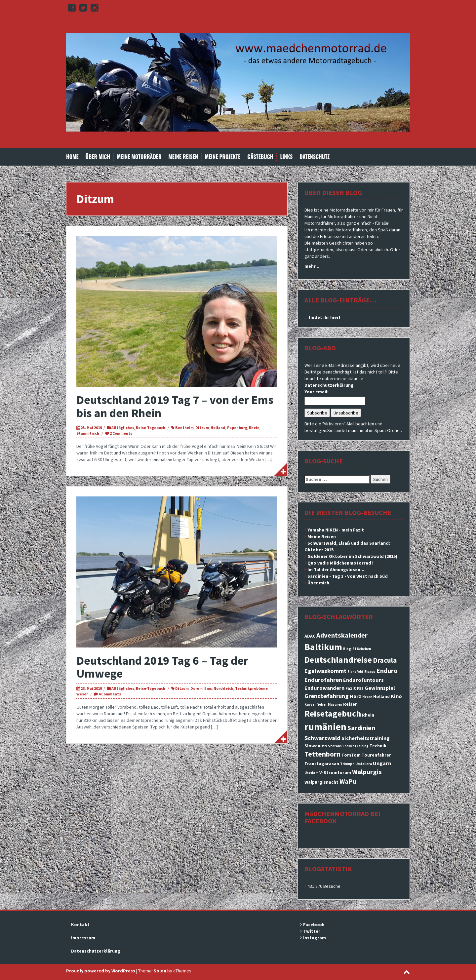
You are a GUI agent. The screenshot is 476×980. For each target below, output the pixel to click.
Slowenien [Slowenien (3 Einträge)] (316, 746)
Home (72, 157)
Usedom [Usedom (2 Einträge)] (311, 773)
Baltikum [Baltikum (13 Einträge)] (323, 647)
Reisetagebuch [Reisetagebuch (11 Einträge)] (333, 713)
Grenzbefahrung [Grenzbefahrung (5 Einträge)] (327, 696)
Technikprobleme (251, 688)
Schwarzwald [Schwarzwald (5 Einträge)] (322, 738)
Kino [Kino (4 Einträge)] (396, 696)
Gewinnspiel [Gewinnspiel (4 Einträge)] (380, 688)
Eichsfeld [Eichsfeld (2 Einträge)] (355, 672)
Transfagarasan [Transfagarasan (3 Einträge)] (322, 764)
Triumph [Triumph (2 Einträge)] (347, 764)
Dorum (197, 688)
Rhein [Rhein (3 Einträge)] (368, 715)
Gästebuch (260, 157)
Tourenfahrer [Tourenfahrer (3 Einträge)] (376, 755)
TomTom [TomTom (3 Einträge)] (351, 755)
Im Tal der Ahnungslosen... (336, 569)
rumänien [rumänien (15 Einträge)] (325, 727)
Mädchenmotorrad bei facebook (342, 817)
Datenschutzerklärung (329, 385)
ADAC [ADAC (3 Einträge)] (310, 636)
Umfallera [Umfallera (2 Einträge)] (364, 764)
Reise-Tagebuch (151, 428)
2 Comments (121, 433)
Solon (160, 971)
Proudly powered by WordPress (101, 971)
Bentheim (184, 428)
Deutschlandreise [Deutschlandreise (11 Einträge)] (338, 660)
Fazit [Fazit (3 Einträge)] (351, 688)
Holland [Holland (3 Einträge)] (381, 696)
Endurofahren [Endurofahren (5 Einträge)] (323, 680)
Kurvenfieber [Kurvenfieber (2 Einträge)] (316, 705)
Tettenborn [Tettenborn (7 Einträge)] (322, 754)
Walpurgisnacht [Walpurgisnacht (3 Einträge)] (321, 782)
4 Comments (110, 694)
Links (286, 157)
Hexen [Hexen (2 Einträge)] (367, 697)
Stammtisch (88, 433)
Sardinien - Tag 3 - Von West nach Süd (348, 576)
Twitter (312, 931)
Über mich (98, 157)
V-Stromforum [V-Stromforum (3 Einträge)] (335, 772)
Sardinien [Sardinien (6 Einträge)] (361, 728)
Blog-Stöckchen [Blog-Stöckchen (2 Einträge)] (357, 649)
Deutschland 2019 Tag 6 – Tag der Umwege (162, 667)
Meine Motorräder (139, 157)
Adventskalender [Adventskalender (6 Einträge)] (342, 635)
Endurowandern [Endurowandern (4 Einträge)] (324, 688)
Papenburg (237, 428)
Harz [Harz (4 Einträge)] (356, 696)
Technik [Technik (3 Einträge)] (378, 746)
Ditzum (202, 428)
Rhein (254, 428)
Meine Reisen (183, 157)
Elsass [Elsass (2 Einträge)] (370, 672)
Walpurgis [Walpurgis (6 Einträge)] (367, 772)
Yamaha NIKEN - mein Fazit (336, 530)
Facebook (314, 924)
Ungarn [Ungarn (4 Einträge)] (382, 763)
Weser (82, 694)
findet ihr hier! (324, 317)
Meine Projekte (223, 157)
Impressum (83, 938)
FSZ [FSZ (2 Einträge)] (360, 689)
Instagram (315, 938)
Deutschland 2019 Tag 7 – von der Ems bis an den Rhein (175, 406)
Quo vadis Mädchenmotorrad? (340, 563)
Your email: (317, 392)
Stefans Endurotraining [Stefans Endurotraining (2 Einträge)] (348, 746)
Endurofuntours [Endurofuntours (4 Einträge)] (363, 680)
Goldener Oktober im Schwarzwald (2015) (352, 556)
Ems (208, 688)
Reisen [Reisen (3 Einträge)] (350, 704)
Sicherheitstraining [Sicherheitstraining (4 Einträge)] (366, 738)
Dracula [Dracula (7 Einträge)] (385, 660)
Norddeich (223, 688)
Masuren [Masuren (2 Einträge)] (335, 705)
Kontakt (80, 924)
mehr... (312, 266)
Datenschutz (315, 157)
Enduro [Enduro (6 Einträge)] (387, 671)
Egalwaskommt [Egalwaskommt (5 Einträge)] (325, 671)
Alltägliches (123, 428)
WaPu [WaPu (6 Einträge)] (348, 781)
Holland (218, 428)
